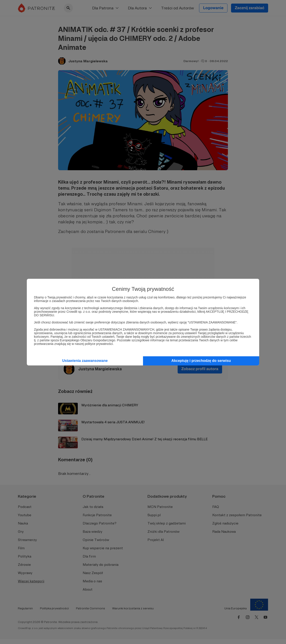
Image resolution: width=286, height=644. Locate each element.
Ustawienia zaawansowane (85, 361)
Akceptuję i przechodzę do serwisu (201, 361)
